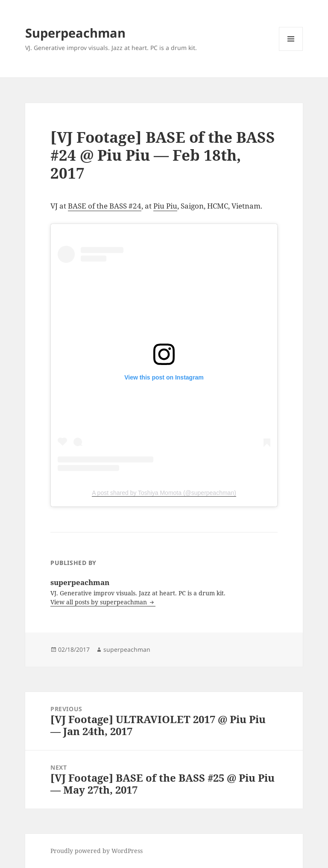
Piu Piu (165, 206)
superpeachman (127, 649)
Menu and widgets (291, 51)
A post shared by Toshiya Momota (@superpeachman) (164, 493)
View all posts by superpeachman (100, 602)
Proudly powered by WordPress (97, 851)
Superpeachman (75, 33)
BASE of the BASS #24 (105, 206)
